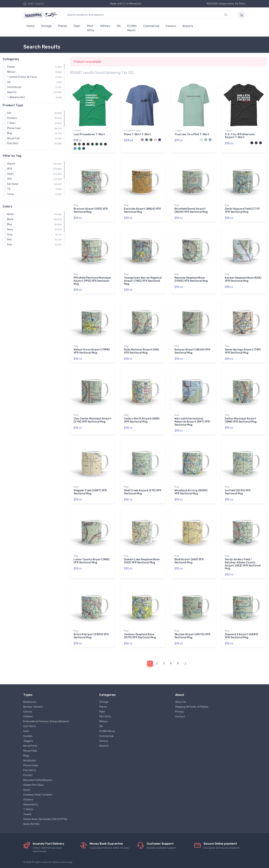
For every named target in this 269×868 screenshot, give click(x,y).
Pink (9, 245)
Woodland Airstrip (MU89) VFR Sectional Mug (191, 492)
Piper (77, 26)
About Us (181, 702)
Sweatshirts (31, 805)
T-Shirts (28, 809)
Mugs (26, 756)
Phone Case (14, 128)
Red (9, 240)
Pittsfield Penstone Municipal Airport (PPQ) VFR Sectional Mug (92, 281)
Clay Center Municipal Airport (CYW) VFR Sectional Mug (92, 420)
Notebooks (30, 761)
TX (9, 189)
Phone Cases (31, 765)
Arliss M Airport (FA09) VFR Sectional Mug (91, 636)
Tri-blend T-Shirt (133, 131)
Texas (11, 194)
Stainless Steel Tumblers (38, 795)
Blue (10, 224)
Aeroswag (67, 862)
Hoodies (28, 736)
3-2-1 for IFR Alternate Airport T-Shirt (240, 136)
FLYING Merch (132, 28)
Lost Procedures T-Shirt (89, 134)
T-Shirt (11, 123)
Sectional (13, 184)
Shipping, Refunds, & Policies (192, 707)
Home (30, 26)
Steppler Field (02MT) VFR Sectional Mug (90, 492)
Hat (9, 113)
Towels (27, 814)
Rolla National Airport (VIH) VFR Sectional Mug (142, 351)
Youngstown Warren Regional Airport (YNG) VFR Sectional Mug (143, 281)
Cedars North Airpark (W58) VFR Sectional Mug (142, 420)
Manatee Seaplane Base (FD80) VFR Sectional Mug (191, 279)
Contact (180, 717)
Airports (188, 26)
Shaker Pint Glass (34, 785)
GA (119, 26)
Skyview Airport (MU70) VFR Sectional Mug (192, 636)
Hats (26, 731)
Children (28, 717)
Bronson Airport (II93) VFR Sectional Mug (91, 210)
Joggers (28, 741)
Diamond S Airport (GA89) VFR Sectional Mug (242, 636)
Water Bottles (32, 824)
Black (10, 219)
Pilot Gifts (90, 28)
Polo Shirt (13, 143)
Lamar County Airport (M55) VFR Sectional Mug (92, 561)
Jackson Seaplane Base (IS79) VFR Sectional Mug (140, 636)
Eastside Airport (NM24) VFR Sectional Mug (142, 210)
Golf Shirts (30, 726)
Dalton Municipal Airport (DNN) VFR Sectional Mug (241, 420)
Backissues (30, 702)
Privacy (180, 712)
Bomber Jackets (33, 707)
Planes (63, 26)
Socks (27, 790)
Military (105, 26)
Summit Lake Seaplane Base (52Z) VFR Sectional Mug (142, 561)
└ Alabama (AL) (16, 97)
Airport (11, 164)
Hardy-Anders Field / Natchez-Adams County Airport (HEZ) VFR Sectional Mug (243, 564)
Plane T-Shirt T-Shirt (137, 134)
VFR (9, 179)
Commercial (151, 26)
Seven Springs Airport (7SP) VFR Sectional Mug (243, 351)
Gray (10, 235)
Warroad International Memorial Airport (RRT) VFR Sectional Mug (192, 422)
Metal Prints (30, 746)
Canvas (28, 712)
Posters (28, 775)
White (10, 214)
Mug (9, 133)
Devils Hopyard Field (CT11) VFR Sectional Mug (242, 210)
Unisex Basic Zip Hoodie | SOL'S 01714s (45, 819)
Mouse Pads (30, 751)
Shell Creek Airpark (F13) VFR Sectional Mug (143, 492)
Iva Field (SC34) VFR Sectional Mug (238, 492)
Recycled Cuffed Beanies (38, 780)
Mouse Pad (13, 138)
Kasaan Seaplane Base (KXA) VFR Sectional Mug (243, 279)
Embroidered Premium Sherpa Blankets (46, 721)
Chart (10, 174)
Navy (10, 229)
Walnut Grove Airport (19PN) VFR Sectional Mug (92, 351)
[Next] (185, 664)
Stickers (12, 118)
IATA (10, 169)
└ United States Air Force (22, 77)
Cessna (171, 26)
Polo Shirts (30, 770)
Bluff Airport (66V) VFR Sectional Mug (189, 561)
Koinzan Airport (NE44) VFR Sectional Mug (192, 351)
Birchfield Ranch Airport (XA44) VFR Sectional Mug (191, 210)
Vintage (46, 26)
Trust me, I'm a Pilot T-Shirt (192, 134)
